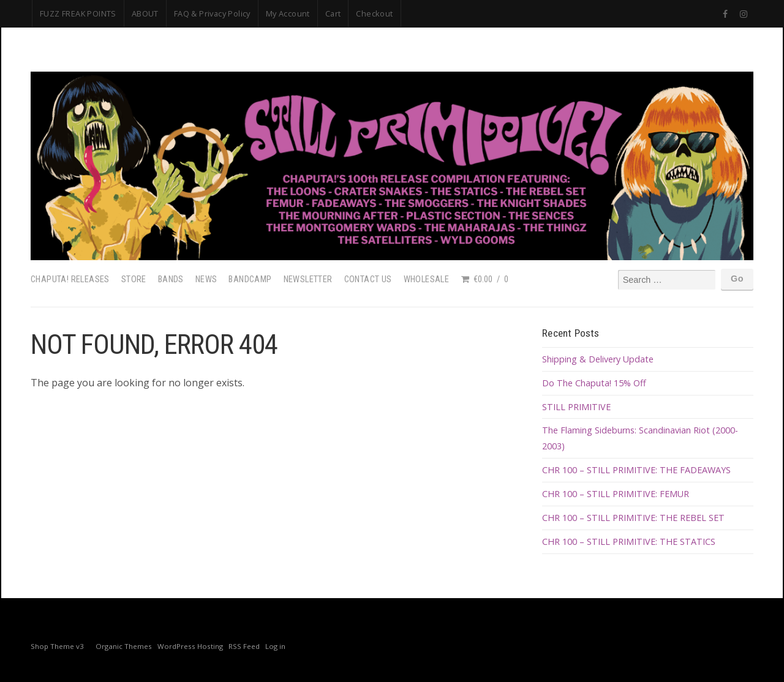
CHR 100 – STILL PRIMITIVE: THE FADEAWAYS (636, 470)
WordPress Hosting (190, 646)
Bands (171, 279)
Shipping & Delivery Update (598, 359)
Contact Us (368, 279)
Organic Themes (124, 646)
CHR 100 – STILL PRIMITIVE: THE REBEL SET (633, 518)
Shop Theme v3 (57, 646)
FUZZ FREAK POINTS (78, 13)
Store (134, 279)
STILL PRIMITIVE (576, 407)
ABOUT (145, 13)
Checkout (374, 13)
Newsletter (308, 279)
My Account (288, 13)
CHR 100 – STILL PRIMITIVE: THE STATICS (629, 541)
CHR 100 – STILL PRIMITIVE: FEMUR (616, 494)
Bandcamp (250, 279)
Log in (275, 646)
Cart (333, 13)
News (206, 279)
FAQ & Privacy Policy (212, 13)
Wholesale (427, 279)
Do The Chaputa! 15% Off (594, 383)
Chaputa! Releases (70, 279)
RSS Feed (244, 646)
